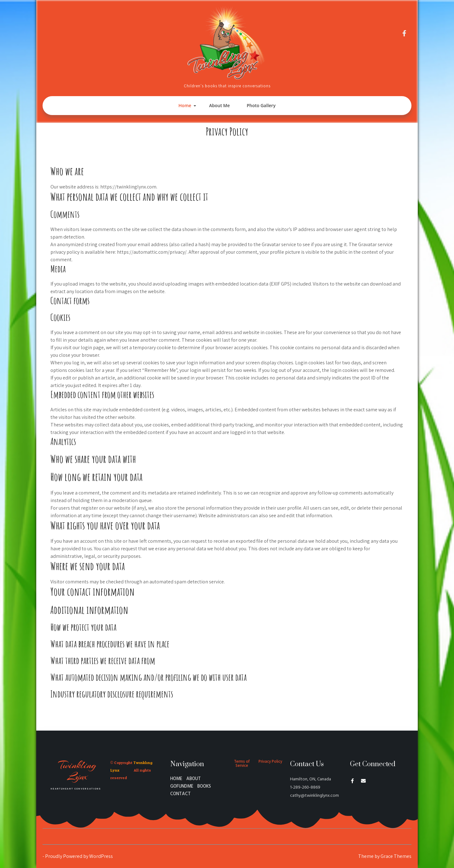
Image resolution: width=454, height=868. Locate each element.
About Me (219, 105)
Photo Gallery (261, 105)
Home (185, 105)
